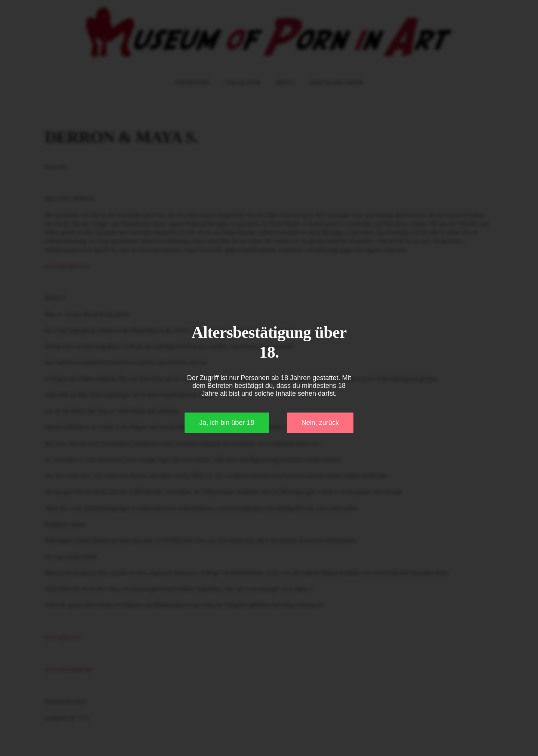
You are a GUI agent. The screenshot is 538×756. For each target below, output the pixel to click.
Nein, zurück (320, 423)
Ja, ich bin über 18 (227, 423)
